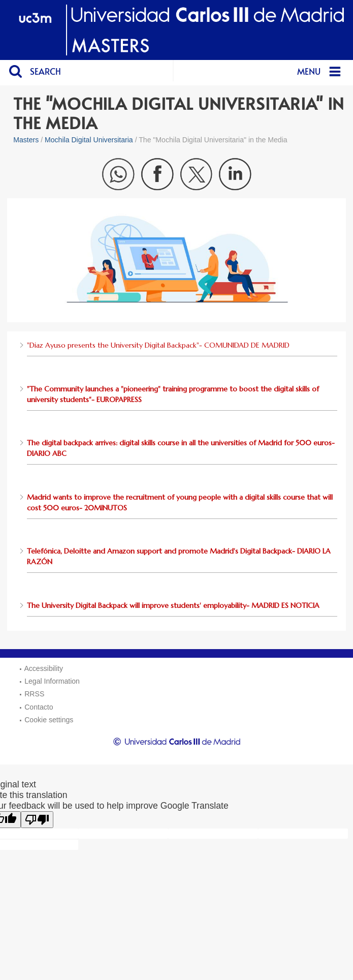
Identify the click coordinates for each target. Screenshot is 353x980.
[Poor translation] (37, 820)
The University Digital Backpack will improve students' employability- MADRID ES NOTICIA (173, 605)
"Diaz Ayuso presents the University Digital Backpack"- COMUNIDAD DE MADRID (158, 345)
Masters (26, 140)
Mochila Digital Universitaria (89, 140)
